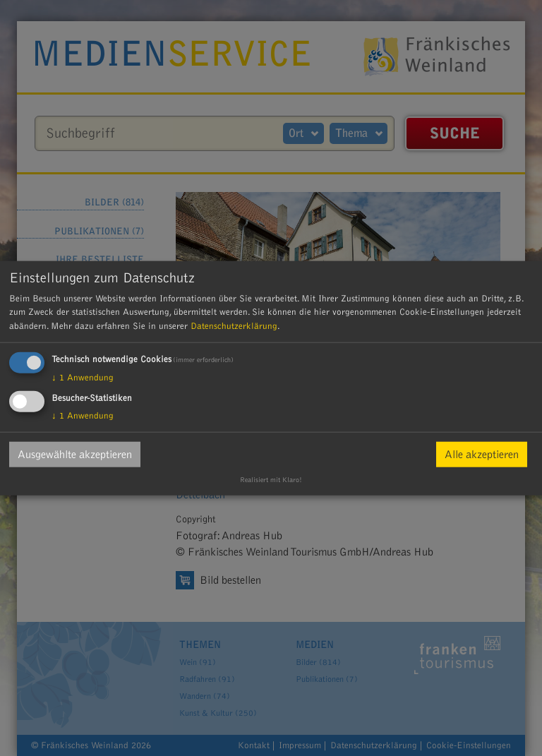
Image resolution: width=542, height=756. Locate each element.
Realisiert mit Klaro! (271, 480)
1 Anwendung (83, 378)
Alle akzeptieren (482, 455)
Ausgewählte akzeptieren (75, 455)
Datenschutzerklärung (234, 325)
